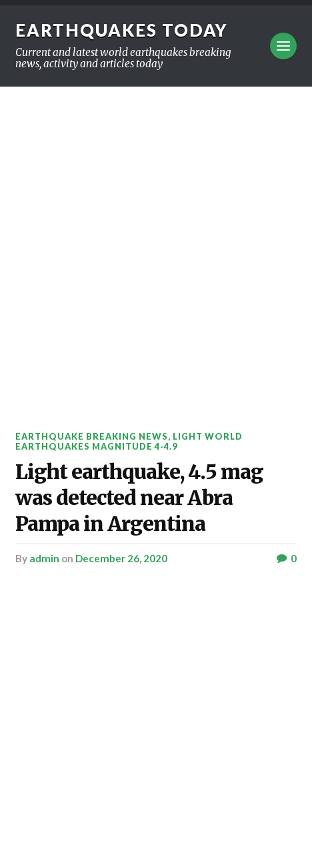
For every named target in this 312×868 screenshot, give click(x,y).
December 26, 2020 (121, 558)
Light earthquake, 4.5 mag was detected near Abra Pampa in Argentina (139, 498)
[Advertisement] (156, 249)
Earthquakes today (122, 30)
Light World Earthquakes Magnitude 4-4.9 (129, 441)
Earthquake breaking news (92, 436)
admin (44, 558)
